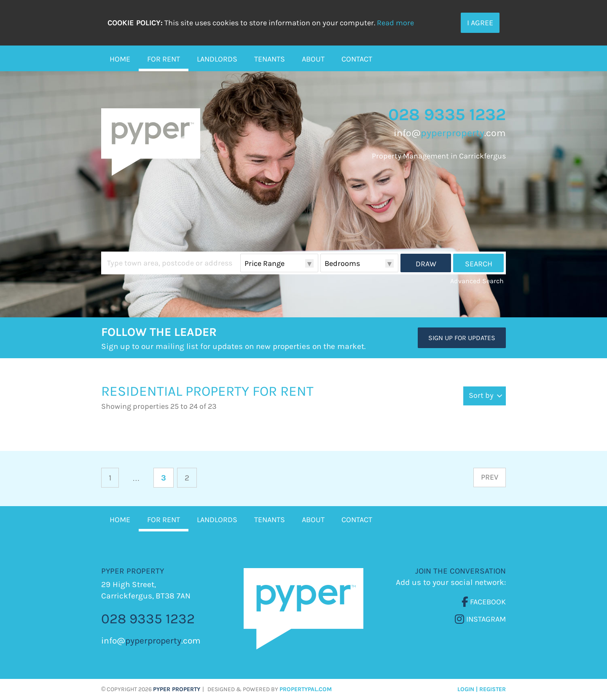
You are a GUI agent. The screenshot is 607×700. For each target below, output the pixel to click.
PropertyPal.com (306, 689)
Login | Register (482, 689)
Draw (426, 264)
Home (120, 59)
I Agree (480, 23)
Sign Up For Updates (462, 338)
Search (479, 264)
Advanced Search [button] (477, 281)
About (313, 59)
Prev (490, 477)
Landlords (217, 59)
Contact (357, 59)
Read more (395, 23)
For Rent (164, 59)
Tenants (270, 59)
